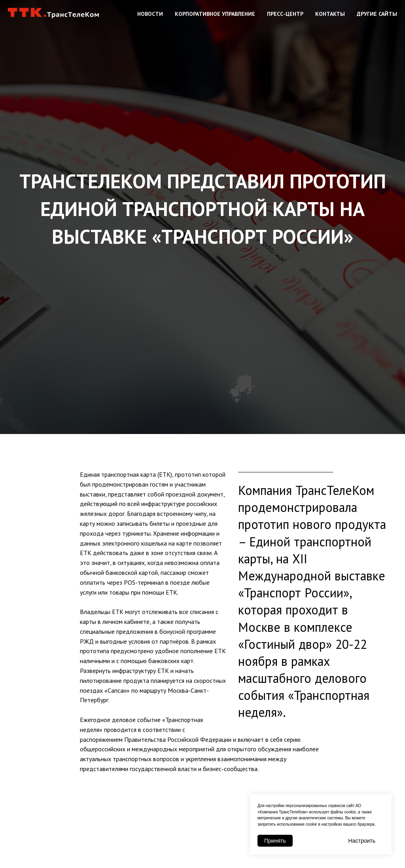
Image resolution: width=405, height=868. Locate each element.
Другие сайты (377, 14)
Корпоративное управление (215, 14)
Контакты (330, 14)
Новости (150, 14)
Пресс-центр (285, 14)
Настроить (362, 841)
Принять (275, 841)
